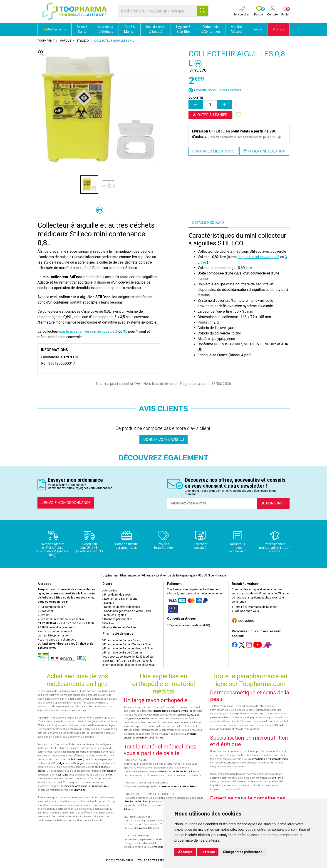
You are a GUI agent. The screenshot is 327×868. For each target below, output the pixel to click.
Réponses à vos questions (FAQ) (189, 625)
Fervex (108, 775)
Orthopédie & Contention (211, 29)
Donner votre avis (163, 440)
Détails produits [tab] (208, 223)
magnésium (99, 786)
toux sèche (101, 767)
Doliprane (77, 759)
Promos (278, 29)
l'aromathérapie (279, 759)
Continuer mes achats (213, 151)
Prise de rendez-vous (117, 595)
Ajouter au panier (210, 115)
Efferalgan (59, 763)
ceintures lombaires (181, 711)
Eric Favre (277, 778)
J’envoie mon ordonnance (66, 503)
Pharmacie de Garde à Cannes (123, 653)
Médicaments (54, 29)
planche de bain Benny (137, 802)
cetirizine (63, 775)
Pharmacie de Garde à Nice (120, 640)
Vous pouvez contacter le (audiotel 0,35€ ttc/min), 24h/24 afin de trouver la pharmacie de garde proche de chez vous (129, 661)
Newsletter (45, 611)
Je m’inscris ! (273, 503)
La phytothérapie (257, 759)
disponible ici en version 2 (258, 257)
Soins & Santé (82, 29)
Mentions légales (114, 615)
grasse (41, 771)
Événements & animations (120, 599)
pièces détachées (149, 828)
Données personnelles (118, 619)
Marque (65, 41)
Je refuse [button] (208, 852)
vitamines (80, 790)
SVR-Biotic (279, 725)
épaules (195, 715)
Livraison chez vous (245, 611)
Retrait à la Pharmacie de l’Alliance (255, 607)
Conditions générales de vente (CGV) (127, 611)
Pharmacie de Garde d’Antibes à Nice (126, 644)
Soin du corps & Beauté (156, 29)
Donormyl (95, 779)
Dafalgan (79, 763)
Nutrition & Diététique (106, 29)
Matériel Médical (237, 29)
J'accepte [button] (185, 852)
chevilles (144, 719)
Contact (44, 615)
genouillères (161, 711)
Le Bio (258, 29)
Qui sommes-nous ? (51, 607)
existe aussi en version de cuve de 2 (88, 331)
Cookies (108, 623)
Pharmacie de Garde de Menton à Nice (128, 649)
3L (125, 331)
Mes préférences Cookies (119, 627)
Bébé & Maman (130, 29)
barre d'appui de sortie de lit (176, 772)
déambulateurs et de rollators (179, 787)
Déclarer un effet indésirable (121, 607)
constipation (109, 771)
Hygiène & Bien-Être (183, 29)
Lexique (108, 603)
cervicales (183, 715)
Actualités (110, 591)
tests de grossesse (76, 786)
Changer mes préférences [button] (243, 852)
